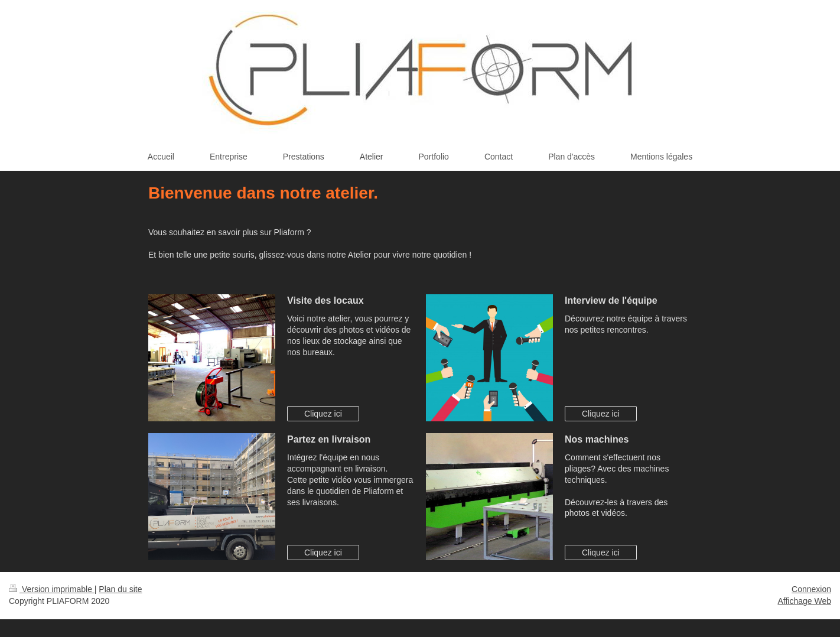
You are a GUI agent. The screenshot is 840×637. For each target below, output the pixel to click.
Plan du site (120, 589)
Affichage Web (804, 601)
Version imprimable (52, 589)
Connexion (811, 589)
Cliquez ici (323, 414)
